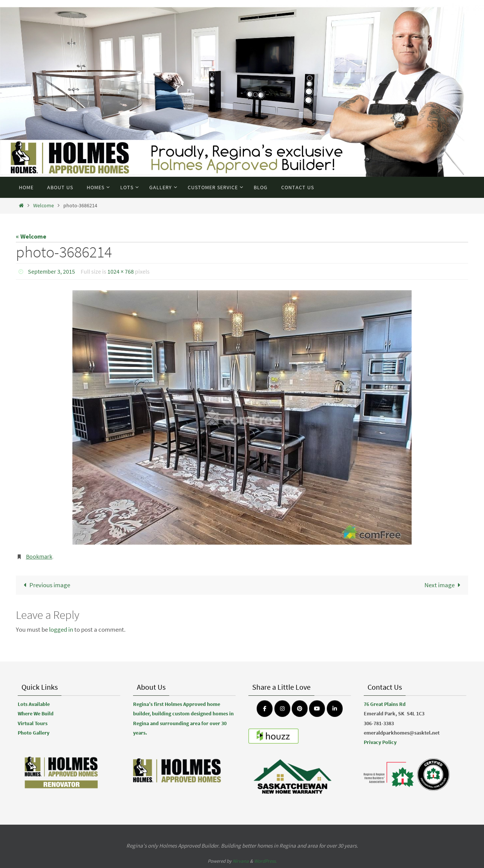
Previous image (45, 585)
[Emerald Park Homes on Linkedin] (335, 709)
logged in (61, 629)
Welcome (44, 206)
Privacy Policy (380, 742)
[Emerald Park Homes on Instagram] (282, 709)
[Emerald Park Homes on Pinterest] (300, 709)
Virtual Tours (33, 723)
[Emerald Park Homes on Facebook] (265, 709)
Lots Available (34, 704)
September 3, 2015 (51, 271)
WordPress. (265, 861)
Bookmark (39, 556)
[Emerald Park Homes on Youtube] (317, 709)
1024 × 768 (121, 271)
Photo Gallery (34, 733)
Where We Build (36, 713)
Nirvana (241, 861)
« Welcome (31, 236)
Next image (444, 585)
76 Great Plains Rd (385, 704)
